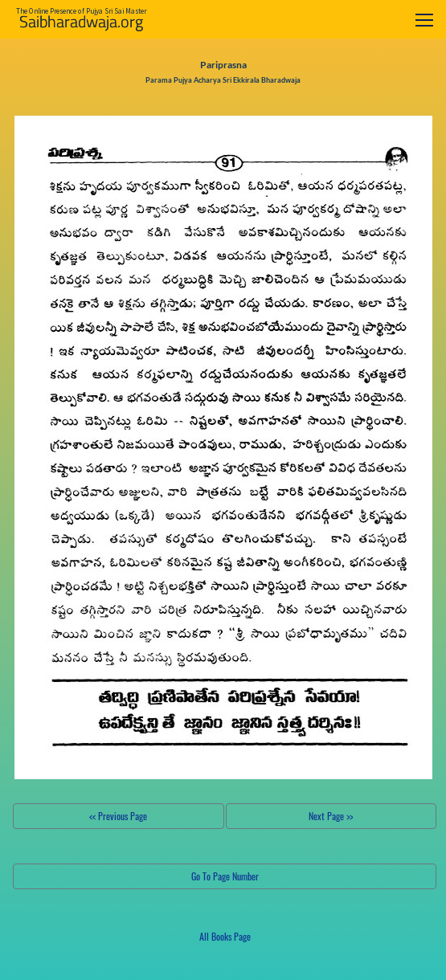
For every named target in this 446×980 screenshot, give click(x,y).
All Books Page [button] (225, 936)
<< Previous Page (118, 816)
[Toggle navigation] (424, 20)
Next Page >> (331, 816)
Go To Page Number (225, 876)
